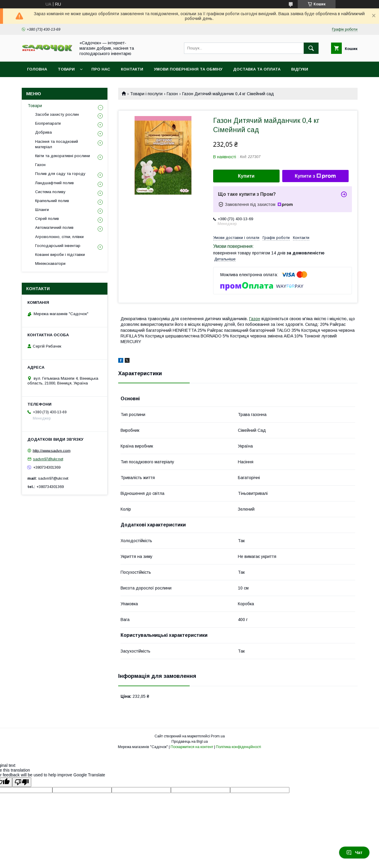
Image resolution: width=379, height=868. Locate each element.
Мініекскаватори (50, 263)
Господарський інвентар (58, 246)
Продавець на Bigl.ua (190, 742)
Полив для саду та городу (60, 174)
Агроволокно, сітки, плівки (59, 237)
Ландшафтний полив (54, 183)
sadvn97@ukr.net (48, 459)
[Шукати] (311, 48)
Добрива (43, 132)
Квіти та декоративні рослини (63, 156)
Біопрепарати (48, 123)
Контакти (132, 69)
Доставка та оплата (257, 69)
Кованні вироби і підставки (60, 255)
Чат (354, 853)
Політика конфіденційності (238, 747)
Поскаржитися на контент (192, 747)
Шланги (42, 210)
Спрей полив (47, 219)
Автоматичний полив (54, 227)
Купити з (315, 176)
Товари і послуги (146, 94)
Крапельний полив (52, 201)
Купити (246, 176)
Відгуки (300, 69)
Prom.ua (218, 736)
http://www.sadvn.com (52, 450)
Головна (37, 69)
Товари (66, 69)
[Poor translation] (22, 782)
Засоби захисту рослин (57, 114)
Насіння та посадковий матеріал (57, 144)
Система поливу (50, 192)
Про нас (101, 69)
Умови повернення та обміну (188, 69)
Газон (172, 94)
